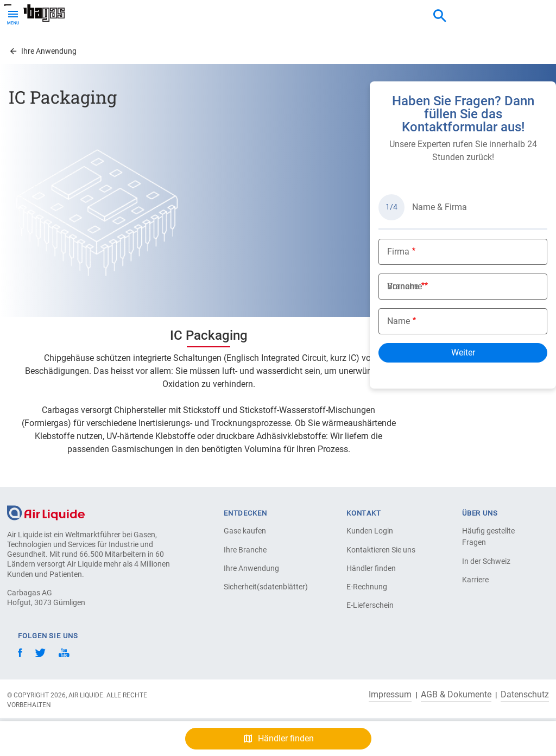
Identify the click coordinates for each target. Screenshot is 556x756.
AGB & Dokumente (456, 695)
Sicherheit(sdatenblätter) (262, 587)
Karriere (475, 580)
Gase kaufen (245, 531)
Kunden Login (370, 531)
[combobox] (440, 16)
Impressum (390, 695)
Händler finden (371, 568)
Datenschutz (525, 695)
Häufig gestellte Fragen (488, 536)
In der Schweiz (486, 561)
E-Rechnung (367, 587)
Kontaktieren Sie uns (381, 550)
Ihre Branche (245, 550)
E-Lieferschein (370, 605)
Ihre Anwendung (251, 568)
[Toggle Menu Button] (13, 16)
